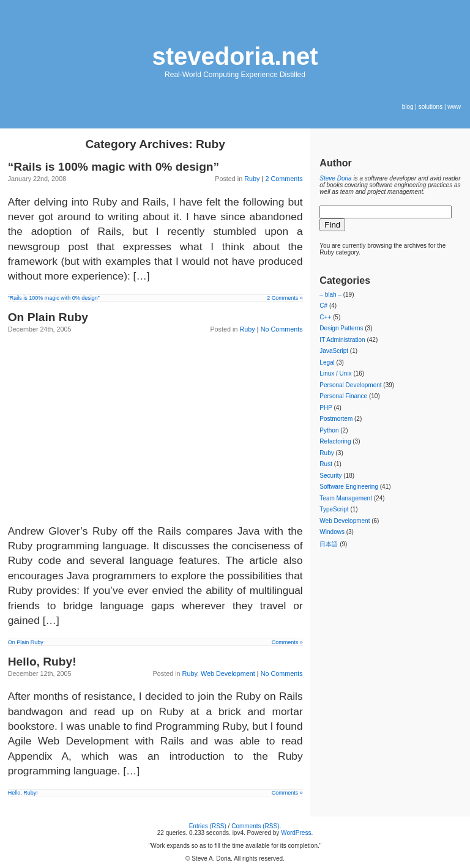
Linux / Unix (335, 373)
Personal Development (350, 385)
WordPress (296, 833)
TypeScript (334, 509)
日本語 (329, 544)
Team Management (346, 498)
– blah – (330, 295)
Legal (327, 362)
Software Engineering (349, 487)
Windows (332, 532)
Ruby (252, 179)
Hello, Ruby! (42, 662)
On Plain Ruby (48, 317)
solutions (431, 107)
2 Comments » (285, 298)
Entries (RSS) (208, 826)
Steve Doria (335, 178)
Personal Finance (343, 396)
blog (408, 107)
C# (323, 306)
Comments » (287, 642)
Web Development (228, 673)
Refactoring (335, 441)
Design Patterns (341, 328)
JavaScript (334, 351)
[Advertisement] (155, 427)
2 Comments (284, 179)
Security (330, 476)
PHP (326, 408)
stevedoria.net (235, 56)
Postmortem (336, 419)
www (454, 107)
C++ (325, 317)
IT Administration (342, 340)
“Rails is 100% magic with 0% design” (114, 167)
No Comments (282, 329)
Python (329, 430)
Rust (326, 464)
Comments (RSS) (255, 826)
